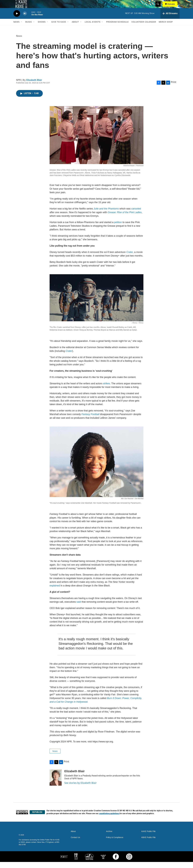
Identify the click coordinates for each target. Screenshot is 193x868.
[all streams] (170, 19)
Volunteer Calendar (144, 28)
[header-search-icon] (159, 7)
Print (173, 88)
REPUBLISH (37, 818)
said (79, 608)
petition (118, 228)
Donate (173, 7)
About (75, 28)
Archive (109, 837)
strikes (106, 390)
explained (55, 592)
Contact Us (75, 843)
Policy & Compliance (115, 843)
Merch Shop (166, 28)
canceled (136, 215)
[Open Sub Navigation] (22, 28)
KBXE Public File (149, 843)
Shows (42, 28)
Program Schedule (117, 28)
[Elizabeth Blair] (56, 784)
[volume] (25, 20)
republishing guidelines (109, 819)
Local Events (93, 28)
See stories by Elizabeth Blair (80, 789)
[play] (17, 20)
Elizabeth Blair (34, 86)
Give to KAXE (59, 28)
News (16, 28)
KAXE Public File (149, 837)
